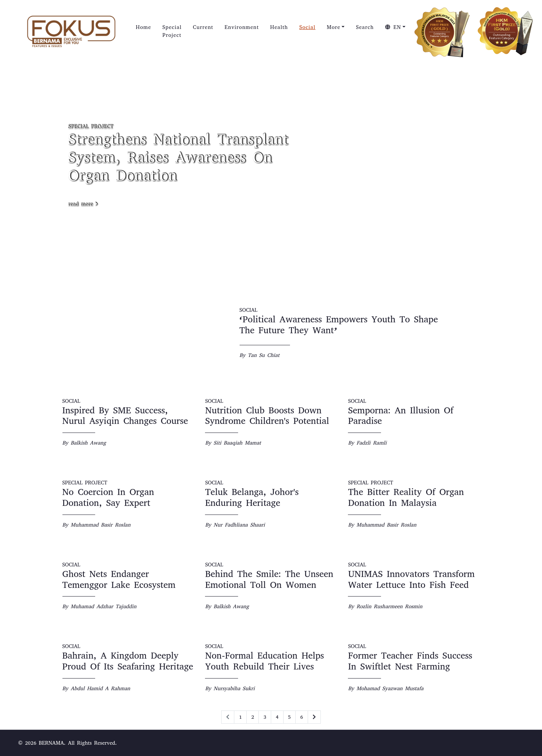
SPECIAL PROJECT (91, 127)
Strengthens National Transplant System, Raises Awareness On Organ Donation (178, 157)
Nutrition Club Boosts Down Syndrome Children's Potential (267, 416)
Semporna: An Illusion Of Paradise (401, 416)
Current (203, 27)
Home (143, 27)
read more (83, 204)
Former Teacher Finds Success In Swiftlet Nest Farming (410, 661)
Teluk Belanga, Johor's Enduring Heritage (252, 497)
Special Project (172, 31)
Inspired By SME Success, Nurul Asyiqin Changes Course (125, 416)
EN (393, 27)
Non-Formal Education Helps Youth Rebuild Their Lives (264, 661)
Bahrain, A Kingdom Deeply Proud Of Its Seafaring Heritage (128, 661)
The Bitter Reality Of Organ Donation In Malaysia (406, 497)
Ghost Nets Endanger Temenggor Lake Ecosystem (119, 579)
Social (307, 27)
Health (279, 27)
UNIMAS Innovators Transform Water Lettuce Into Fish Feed (411, 579)
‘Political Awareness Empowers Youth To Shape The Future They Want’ (339, 325)
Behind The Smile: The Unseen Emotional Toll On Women (269, 579)
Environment (242, 27)
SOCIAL (249, 310)
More (334, 27)
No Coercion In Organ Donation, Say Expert (108, 497)
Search (365, 27)
